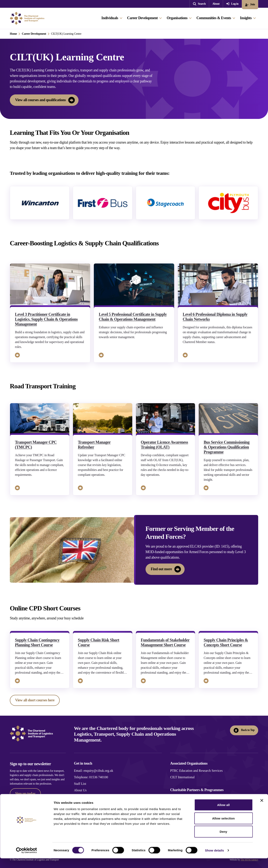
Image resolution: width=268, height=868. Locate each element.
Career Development (34, 34)
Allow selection (224, 828)
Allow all (223, 814)
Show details (215, 860)
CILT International (182, 777)
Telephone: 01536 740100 (91, 777)
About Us (80, 790)
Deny (223, 841)
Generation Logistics (184, 803)
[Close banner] (262, 810)
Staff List (80, 784)
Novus (174, 797)
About (216, 4)
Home (13, 34)
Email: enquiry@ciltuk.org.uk (94, 771)
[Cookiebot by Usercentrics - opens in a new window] (26, 860)
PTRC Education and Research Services (196, 771)
